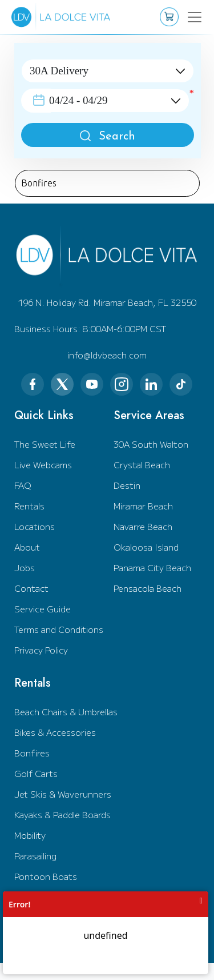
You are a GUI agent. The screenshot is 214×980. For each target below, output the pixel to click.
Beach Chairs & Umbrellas (66, 712)
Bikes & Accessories (55, 732)
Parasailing (35, 856)
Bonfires (32, 753)
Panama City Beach (152, 567)
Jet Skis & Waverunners (63, 794)
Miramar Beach (143, 506)
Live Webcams (43, 465)
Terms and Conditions (59, 629)
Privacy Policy (41, 650)
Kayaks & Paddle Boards (62, 814)
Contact (31, 588)
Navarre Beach (143, 526)
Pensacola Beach (148, 588)
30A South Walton (151, 444)
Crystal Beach (142, 465)
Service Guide (43, 609)
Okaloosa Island (146, 547)
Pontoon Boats (46, 876)
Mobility (30, 835)
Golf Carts (36, 773)
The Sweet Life (45, 444)
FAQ (23, 485)
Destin (127, 485)
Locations (35, 526)
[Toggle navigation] (187, 17)
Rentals (29, 506)
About (27, 547)
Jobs (25, 567)
